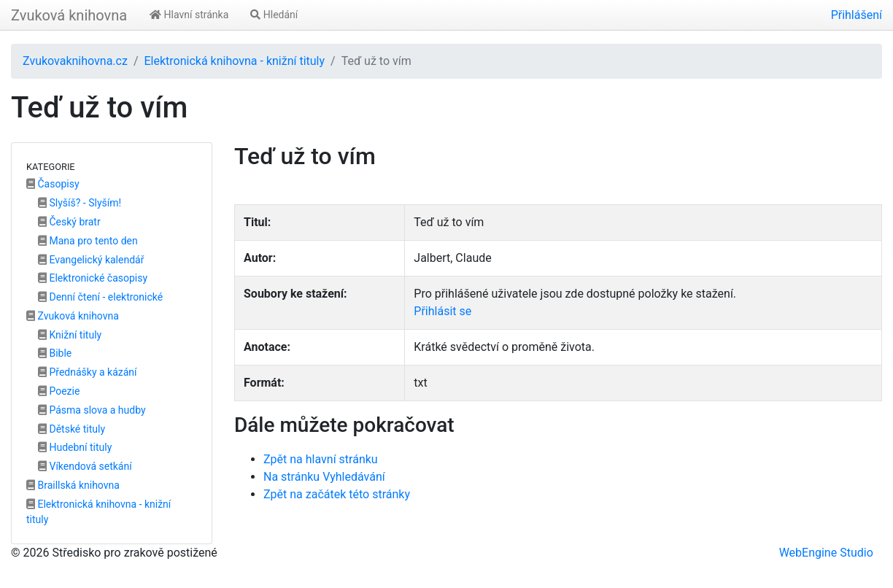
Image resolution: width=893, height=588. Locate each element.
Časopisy (53, 184)
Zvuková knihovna (69, 15)
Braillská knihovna (73, 485)
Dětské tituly (71, 429)
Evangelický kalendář (91, 260)
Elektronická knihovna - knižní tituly (234, 61)
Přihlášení (857, 15)
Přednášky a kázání (88, 372)
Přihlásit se (442, 311)
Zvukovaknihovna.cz (75, 61)
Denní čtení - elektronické (100, 297)
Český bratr (69, 222)
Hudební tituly (75, 447)
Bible (55, 353)
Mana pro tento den (88, 241)
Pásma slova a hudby (92, 410)
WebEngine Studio (826, 553)
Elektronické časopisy (93, 278)
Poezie (59, 391)
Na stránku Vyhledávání (324, 477)
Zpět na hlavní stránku (321, 459)
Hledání (274, 15)
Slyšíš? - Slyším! (80, 203)
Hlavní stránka (189, 15)
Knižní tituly (70, 335)
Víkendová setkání (85, 466)
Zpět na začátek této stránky (337, 494)
